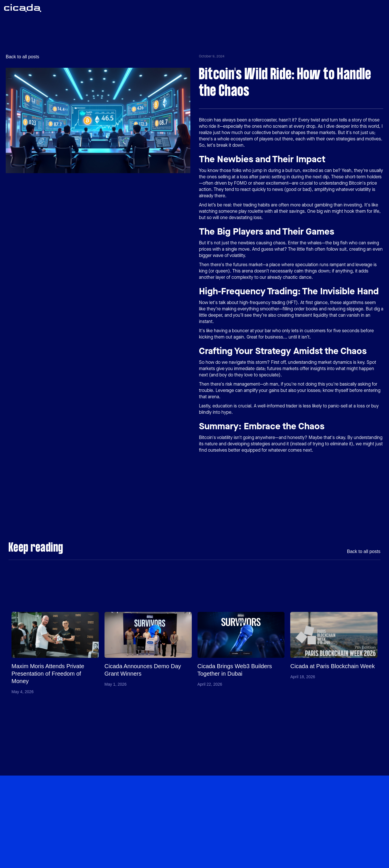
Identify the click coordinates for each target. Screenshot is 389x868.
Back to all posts (23, 57)
